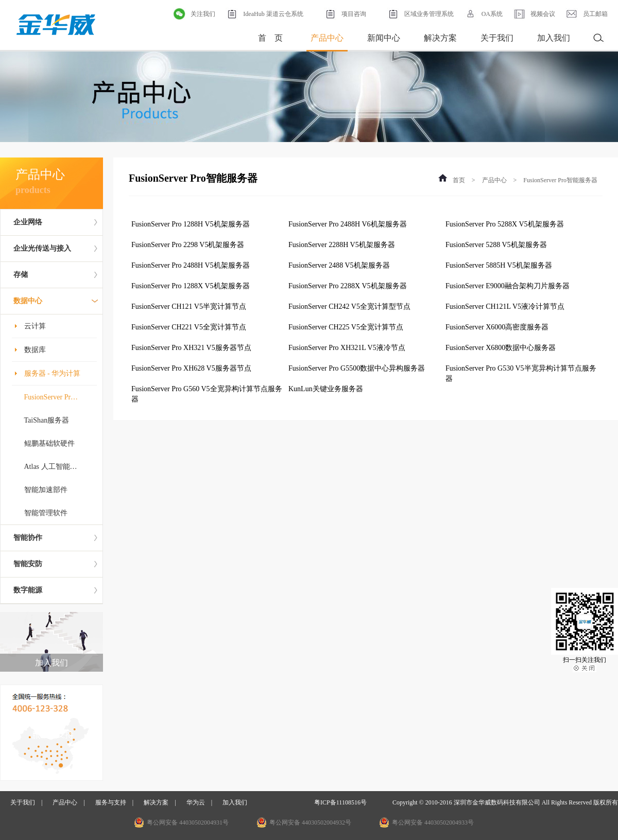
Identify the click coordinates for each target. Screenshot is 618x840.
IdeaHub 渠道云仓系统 (264, 14)
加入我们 (554, 38)
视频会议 (534, 14)
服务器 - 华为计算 (53, 373)
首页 (459, 180)
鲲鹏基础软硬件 (49, 443)
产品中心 (327, 38)
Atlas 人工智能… (51, 467)
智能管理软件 (46, 513)
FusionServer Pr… (51, 397)
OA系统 (483, 14)
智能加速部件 (46, 490)
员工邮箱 (587, 14)
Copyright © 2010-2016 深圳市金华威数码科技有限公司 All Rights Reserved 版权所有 (505, 802)
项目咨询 (345, 14)
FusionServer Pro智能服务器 (560, 180)
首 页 (270, 38)
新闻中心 (384, 38)
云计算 (35, 326)
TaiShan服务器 (47, 420)
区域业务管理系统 (420, 14)
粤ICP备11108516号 (340, 802)
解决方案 (440, 38)
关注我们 (194, 14)
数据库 (35, 350)
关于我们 (497, 38)
